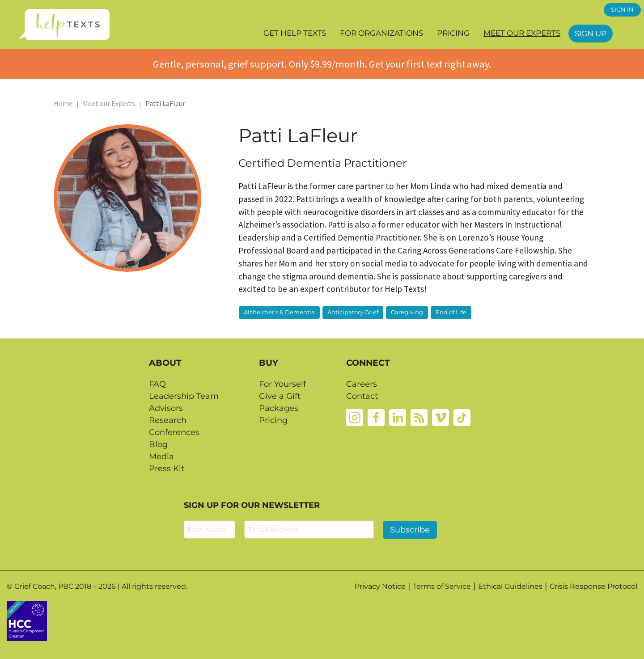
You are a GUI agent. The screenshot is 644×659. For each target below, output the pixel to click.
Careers (362, 384)
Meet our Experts (522, 33)
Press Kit (167, 469)
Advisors (166, 408)
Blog (158, 444)
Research (168, 420)
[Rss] (419, 417)
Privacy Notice (380, 586)
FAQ (157, 384)
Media (161, 456)
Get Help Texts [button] (295, 33)
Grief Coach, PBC (44, 586)
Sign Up (591, 34)
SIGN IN (622, 10)
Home (63, 103)
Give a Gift (280, 396)
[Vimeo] (441, 417)
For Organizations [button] (381, 33)
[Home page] (64, 25)
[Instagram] (355, 417)
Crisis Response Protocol (593, 586)
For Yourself (282, 384)
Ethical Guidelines (510, 586)
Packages (279, 408)
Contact (362, 396)
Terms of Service (442, 586)
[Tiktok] (462, 417)
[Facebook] (376, 417)
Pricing (453, 33)
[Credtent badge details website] (27, 620)
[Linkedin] (398, 417)
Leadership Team (184, 396)
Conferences (174, 432)
